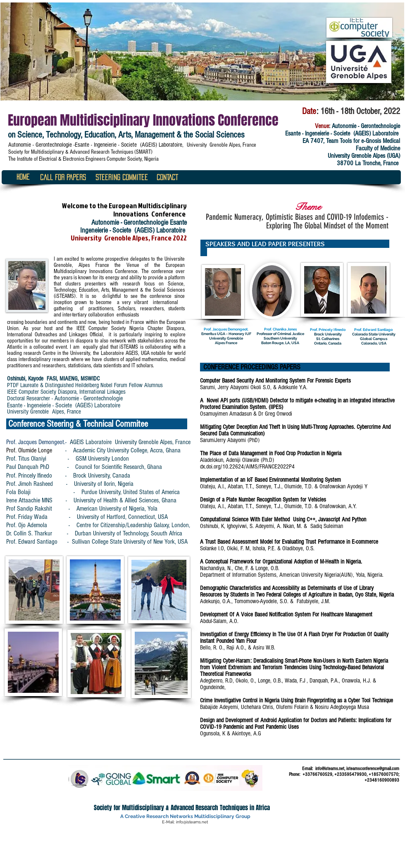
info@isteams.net (330, 769)
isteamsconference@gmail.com (373, 769)
